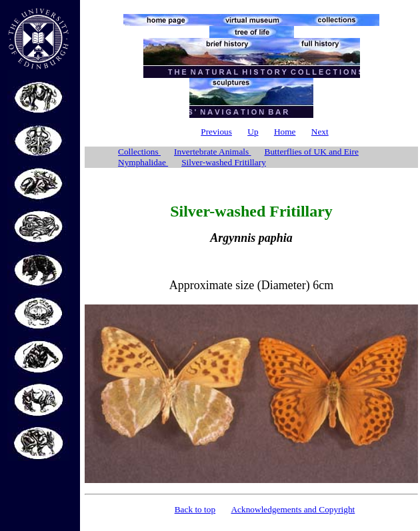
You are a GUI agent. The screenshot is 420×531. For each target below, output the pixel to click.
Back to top (195, 509)
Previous (216, 132)
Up (253, 132)
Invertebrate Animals (212, 152)
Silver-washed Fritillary (224, 162)
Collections (139, 152)
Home (285, 132)
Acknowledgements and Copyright (293, 509)
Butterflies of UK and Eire (312, 152)
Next (320, 132)
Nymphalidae (143, 162)
